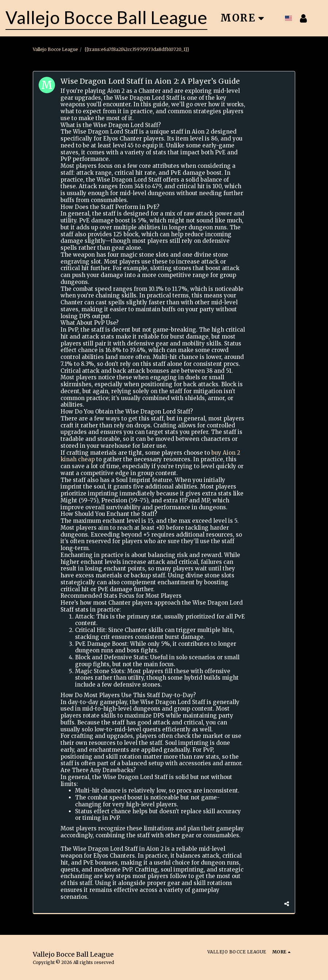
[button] (320, 18)
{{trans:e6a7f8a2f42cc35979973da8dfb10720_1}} (137, 49)
